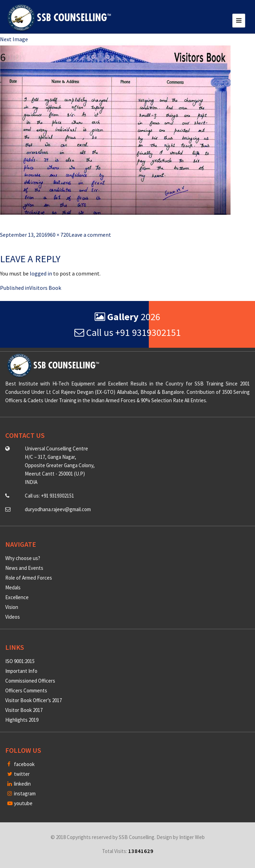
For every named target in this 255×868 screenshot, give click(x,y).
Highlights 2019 (22, 720)
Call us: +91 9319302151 (49, 496)
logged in (41, 273)
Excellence (17, 597)
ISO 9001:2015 (20, 661)
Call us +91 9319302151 (128, 332)
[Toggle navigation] (239, 21)
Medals (13, 587)
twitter (19, 774)
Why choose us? (23, 558)
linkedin (19, 784)
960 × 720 (58, 235)
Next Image (14, 39)
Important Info (21, 671)
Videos (13, 617)
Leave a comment (90, 235)
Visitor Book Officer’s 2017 (34, 700)
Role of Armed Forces (29, 578)
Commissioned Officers (30, 681)
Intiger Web (192, 837)
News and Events (24, 568)
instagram (21, 793)
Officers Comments (26, 690)
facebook (21, 764)
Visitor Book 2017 (24, 710)
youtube (20, 803)
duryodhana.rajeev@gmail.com (58, 509)
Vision (12, 607)
